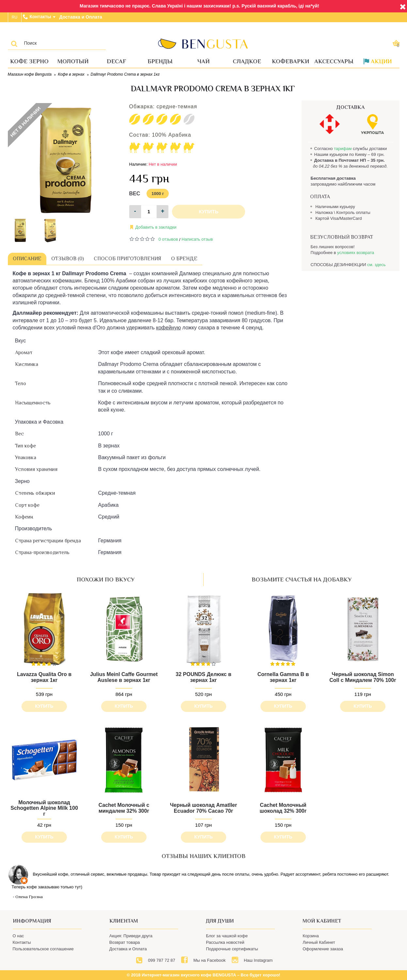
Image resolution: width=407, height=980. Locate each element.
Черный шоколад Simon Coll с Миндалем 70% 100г (363, 677)
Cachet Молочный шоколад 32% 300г (283, 808)
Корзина (311, 936)
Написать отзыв (197, 239)
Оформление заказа (323, 949)
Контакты (22, 942)
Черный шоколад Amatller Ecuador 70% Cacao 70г (204, 808)
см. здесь (376, 265)
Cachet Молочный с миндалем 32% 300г (124, 808)
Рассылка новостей (225, 942)
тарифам (343, 149)
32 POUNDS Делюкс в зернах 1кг (203, 677)
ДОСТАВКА (351, 107)
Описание (27, 259)
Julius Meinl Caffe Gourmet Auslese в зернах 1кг (124, 677)
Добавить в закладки (156, 227)
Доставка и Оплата (128, 949)
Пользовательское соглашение (43, 949)
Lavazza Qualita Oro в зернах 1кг (44, 677)
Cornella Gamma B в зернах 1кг (283, 677)
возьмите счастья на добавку (302, 580)
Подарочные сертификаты (232, 949)
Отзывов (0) (68, 259)
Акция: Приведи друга (131, 936)
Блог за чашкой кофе (227, 936)
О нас (18, 936)
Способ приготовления (127, 259)
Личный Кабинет (319, 942)
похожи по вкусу (106, 580)
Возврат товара (125, 942)
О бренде (184, 259)
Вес (135, 194)
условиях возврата (356, 253)
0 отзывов (168, 239)
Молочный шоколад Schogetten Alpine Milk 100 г (44, 808)
